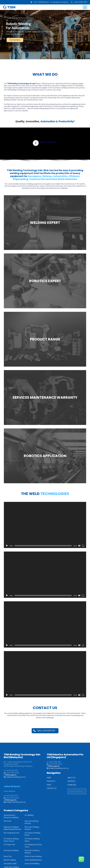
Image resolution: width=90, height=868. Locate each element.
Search (83, 791)
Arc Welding (29, 815)
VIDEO (49, 785)
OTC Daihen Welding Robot (32, 840)
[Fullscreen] (83, 546)
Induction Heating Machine (31, 822)
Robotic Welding (10, 860)
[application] (45, 525)
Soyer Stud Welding (32, 864)
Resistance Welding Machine (32, 852)
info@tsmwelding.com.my (16, 777)
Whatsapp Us (11, 775)
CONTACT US (52, 788)
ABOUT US (71, 778)
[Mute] (79, 546)
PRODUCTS (51, 781)
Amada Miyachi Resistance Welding (11, 816)
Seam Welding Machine (33, 860)
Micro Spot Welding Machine (32, 828)
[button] (4, 39)
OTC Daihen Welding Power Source (11, 840)
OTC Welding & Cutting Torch (33, 846)
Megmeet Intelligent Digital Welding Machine (12, 828)
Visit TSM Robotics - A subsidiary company (51, 2)
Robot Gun (8, 856)
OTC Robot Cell (9, 845)
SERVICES (71, 781)
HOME (49, 778)
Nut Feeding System (12, 833)
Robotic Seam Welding (33, 856)
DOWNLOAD (72, 785)
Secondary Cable (10, 864)
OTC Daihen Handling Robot (32, 834)
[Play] (7, 546)
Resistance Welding (11, 850)
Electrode (7, 821)
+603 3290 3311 (81, 2)
